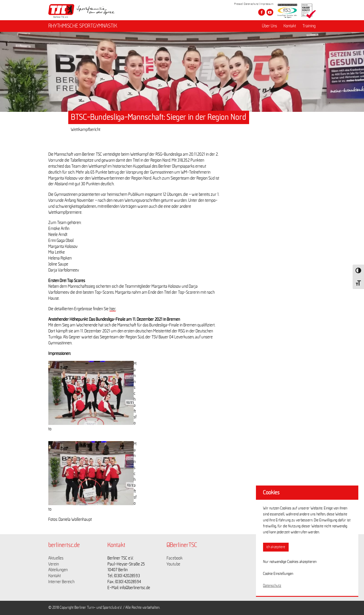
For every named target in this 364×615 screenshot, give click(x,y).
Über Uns (269, 26)
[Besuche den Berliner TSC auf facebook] (262, 12)
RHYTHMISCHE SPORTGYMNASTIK (83, 26)
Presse (238, 4)
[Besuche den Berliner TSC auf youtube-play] (270, 12)
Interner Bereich (61, 582)
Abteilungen (58, 570)
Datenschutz (251, 4)
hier (113, 309)
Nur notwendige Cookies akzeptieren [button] (290, 562)
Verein (54, 564)
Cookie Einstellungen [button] (278, 574)
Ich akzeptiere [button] (276, 547)
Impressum (267, 4)
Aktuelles (56, 558)
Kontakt (290, 26)
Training (309, 26)
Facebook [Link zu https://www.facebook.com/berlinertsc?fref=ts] (175, 558)
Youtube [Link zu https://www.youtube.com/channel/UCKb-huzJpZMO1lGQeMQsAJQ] (173, 564)
